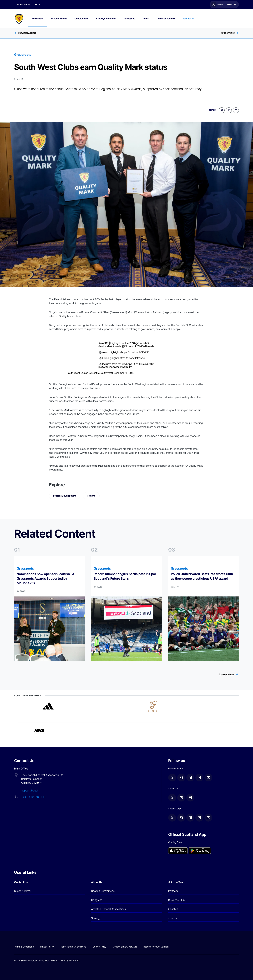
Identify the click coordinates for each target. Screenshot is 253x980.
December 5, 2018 (124, 373)
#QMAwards (147, 346)
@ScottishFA (142, 343)
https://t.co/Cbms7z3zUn (140, 363)
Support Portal (29, 790)
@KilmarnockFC (131, 346)
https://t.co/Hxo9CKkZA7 (135, 352)
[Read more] (49, 608)
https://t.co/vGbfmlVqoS (133, 358)
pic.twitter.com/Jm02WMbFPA (115, 367)
